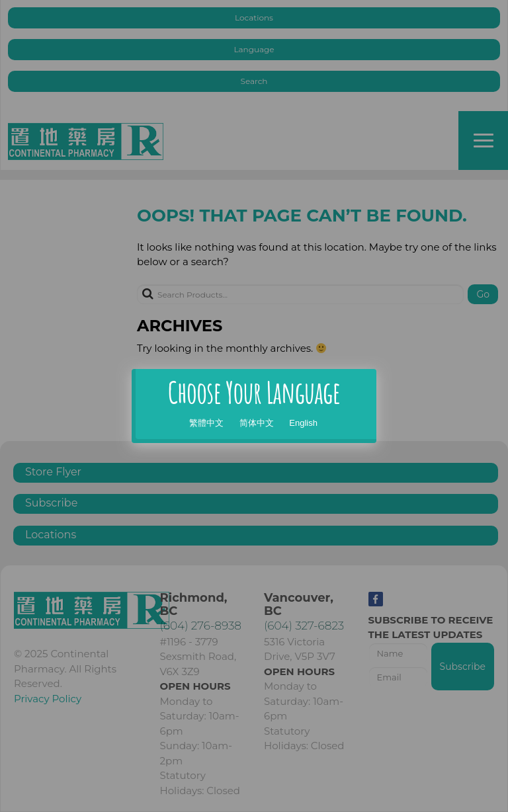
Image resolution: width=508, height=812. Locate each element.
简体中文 (257, 423)
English (303, 423)
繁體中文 (206, 423)
